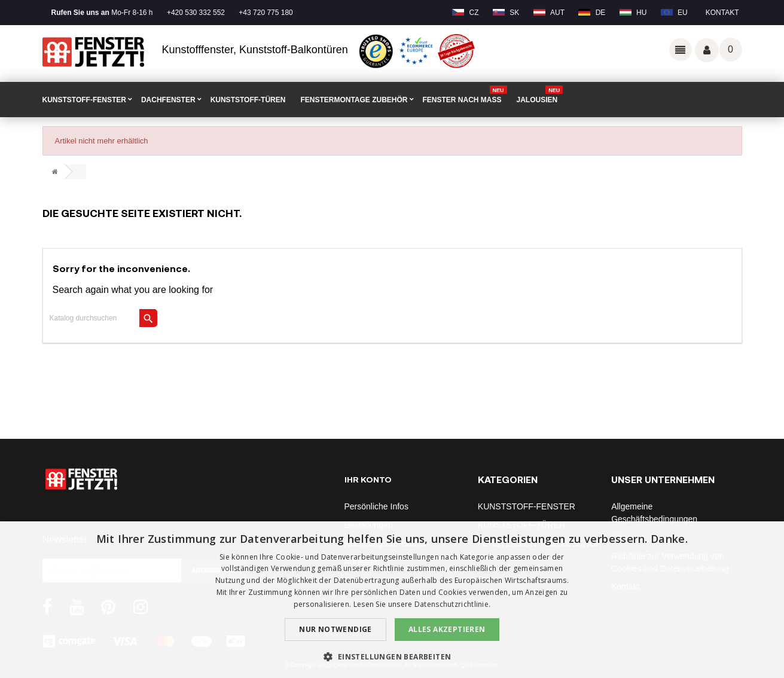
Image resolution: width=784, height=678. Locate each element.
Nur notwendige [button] (335, 629)
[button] (392, 657)
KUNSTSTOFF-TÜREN (248, 100)
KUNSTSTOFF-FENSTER (84, 100)
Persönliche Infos (376, 506)
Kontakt (722, 13)
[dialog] (392, 600)
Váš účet (707, 50)
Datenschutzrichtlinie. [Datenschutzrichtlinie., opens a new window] (453, 604)
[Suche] (100, 318)
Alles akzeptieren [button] (447, 629)
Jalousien (540, 95)
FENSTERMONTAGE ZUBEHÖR (354, 100)
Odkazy (681, 50)
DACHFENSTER (168, 100)
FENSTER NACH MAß (465, 95)
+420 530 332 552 (196, 13)
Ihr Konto (368, 479)
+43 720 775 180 (266, 13)
